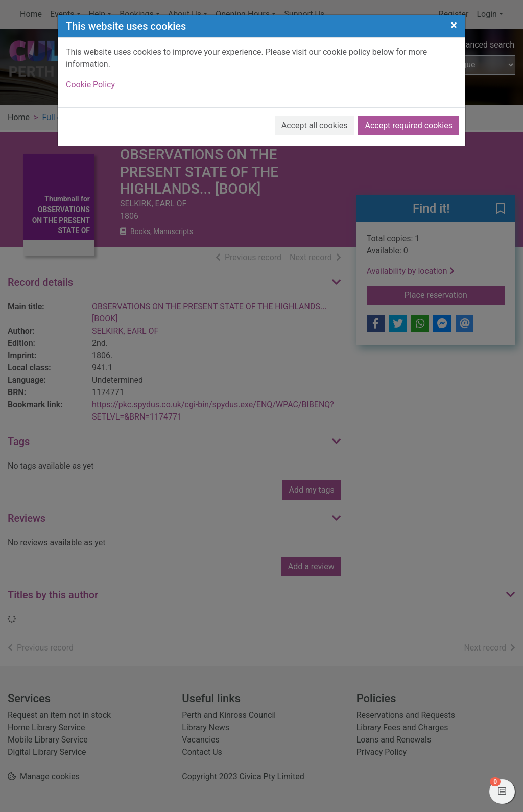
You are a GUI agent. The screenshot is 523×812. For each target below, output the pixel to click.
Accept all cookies (315, 125)
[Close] (454, 25)
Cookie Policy (90, 85)
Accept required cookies (409, 125)
